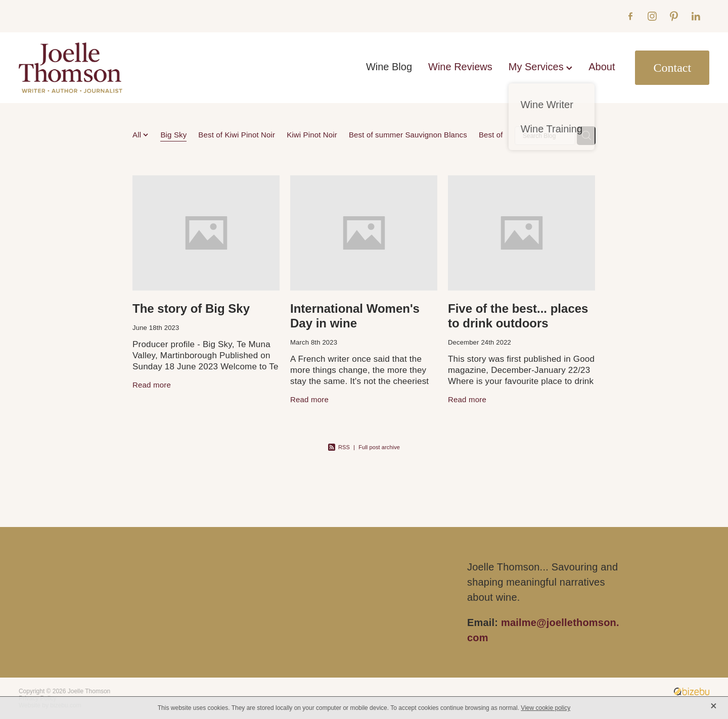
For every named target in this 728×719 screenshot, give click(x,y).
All (138, 135)
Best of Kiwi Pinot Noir (237, 135)
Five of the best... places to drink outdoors (518, 316)
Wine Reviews (460, 67)
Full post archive (379, 447)
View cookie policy (545, 708)
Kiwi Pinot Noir (312, 135)
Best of (491, 135)
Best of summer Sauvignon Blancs (408, 135)
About (602, 67)
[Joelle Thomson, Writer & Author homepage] (88, 68)
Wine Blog (389, 67)
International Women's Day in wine (355, 316)
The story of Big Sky (191, 308)
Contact (672, 68)
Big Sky (173, 135)
